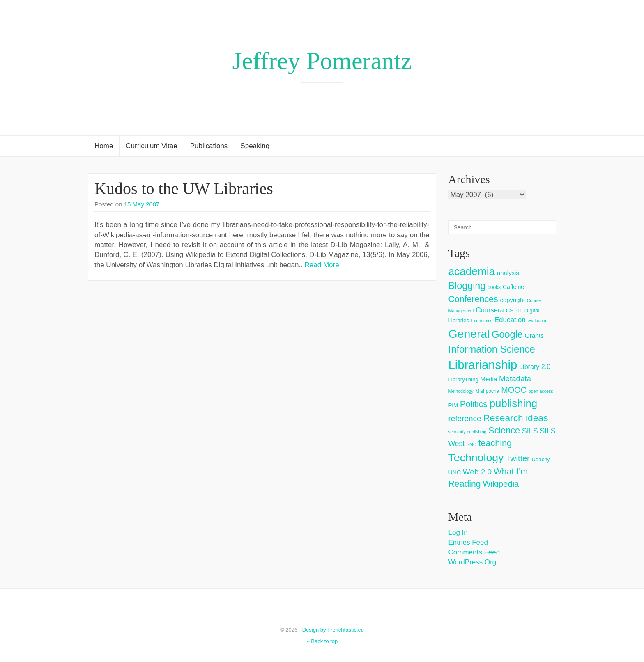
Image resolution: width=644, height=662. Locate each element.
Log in (458, 533)
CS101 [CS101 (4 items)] (514, 310)
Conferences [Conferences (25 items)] (473, 299)
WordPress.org (473, 562)
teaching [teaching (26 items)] (495, 443)
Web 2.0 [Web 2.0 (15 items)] (477, 472)
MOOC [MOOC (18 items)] (514, 390)
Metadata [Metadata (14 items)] (515, 379)
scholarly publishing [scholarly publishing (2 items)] (468, 432)
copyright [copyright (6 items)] (512, 300)
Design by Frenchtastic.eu (333, 630)
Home (104, 146)
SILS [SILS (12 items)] (530, 431)
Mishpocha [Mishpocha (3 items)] (487, 391)
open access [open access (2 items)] (541, 391)
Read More (322, 265)
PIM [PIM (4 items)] (453, 405)
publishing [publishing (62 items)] (513, 403)
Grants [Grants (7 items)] (535, 336)
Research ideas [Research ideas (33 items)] (515, 418)
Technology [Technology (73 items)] (476, 458)
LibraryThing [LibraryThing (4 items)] (463, 379)
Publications (209, 146)
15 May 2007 (142, 204)
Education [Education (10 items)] (510, 320)
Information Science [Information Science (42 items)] (492, 349)
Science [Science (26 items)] (504, 430)
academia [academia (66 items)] (472, 271)
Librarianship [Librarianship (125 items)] (483, 365)
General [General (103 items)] (469, 334)
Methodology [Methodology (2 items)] (461, 391)
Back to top (322, 641)
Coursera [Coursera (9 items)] (490, 310)
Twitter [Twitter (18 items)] (518, 458)
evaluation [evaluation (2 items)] (538, 321)
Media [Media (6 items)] (489, 379)
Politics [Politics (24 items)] (474, 404)
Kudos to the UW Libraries (184, 189)
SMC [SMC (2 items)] (471, 444)
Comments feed (474, 552)
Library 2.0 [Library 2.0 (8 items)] (535, 367)
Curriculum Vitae (151, 146)
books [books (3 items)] (494, 287)
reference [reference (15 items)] (465, 418)
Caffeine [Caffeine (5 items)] (513, 287)
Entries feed (468, 542)
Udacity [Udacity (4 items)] (540, 459)
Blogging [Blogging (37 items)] (467, 286)
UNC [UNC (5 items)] (455, 472)
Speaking (255, 146)
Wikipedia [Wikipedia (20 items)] (501, 484)
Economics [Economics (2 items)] (482, 321)
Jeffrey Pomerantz (322, 61)
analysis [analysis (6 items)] (508, 273)
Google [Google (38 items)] (507, 334)
